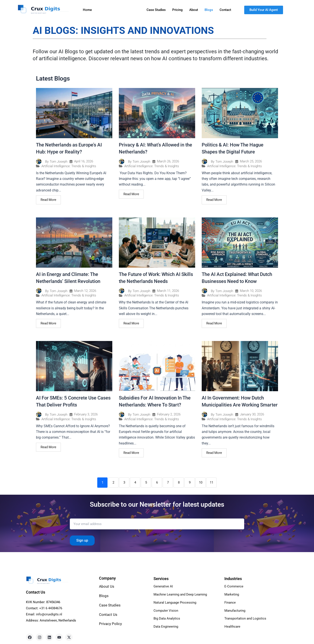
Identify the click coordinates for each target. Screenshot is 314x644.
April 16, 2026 (84, 161)
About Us (107, 586)
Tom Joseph (59, 162)
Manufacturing (236, 610)
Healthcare (233, 626)
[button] (107, 10)
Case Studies (156, 10)
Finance (230, 602)
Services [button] (107, 10)
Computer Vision (166, 610)
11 (212, 483)
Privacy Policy (111, 624)
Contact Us (108, 615)
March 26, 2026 (168, 161)
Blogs (209, 10)
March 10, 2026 (251, 291)
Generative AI (164, 586)
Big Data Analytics (168, 618)
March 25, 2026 (251, 161)
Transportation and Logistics (247, 618)
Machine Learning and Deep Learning (182, 594)
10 (201, 483)
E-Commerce (234, 586)
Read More (48, 200)
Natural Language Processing (176, 602)
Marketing (232, 594)
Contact (225, 10)
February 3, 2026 (86, 414)
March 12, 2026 (85, 291)
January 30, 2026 (252, 414)
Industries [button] (131, 10)
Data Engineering (167, 626)
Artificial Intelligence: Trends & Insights (69, 166)
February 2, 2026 (169, 414)
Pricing (177, 10)
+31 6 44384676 (51, 608)
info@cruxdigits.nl (49, 614)
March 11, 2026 (168, 291)
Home (87, 10)
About (194, 10)
